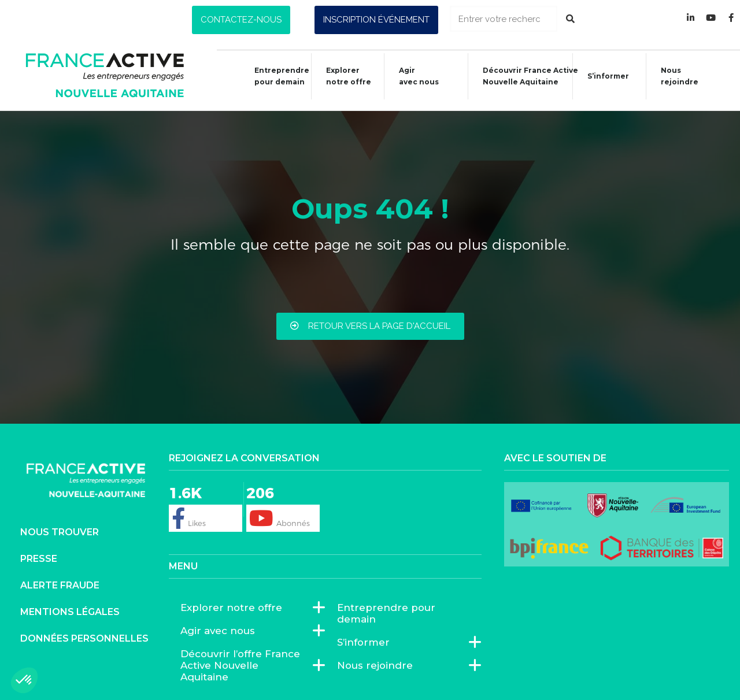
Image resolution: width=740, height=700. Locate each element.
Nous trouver (60, 532)
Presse (39, 559)
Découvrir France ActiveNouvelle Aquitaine (525, 76)
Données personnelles (84, 638)
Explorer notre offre (343, 76)
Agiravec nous (413, 76)
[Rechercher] (570, 19)
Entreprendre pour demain (276, 76)
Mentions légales (70, 612)
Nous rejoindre (674, 76)
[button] (241, 20)
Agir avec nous (221, 631)
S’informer (602, 78)
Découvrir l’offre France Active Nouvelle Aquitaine (247, 665)
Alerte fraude (60, 585)
